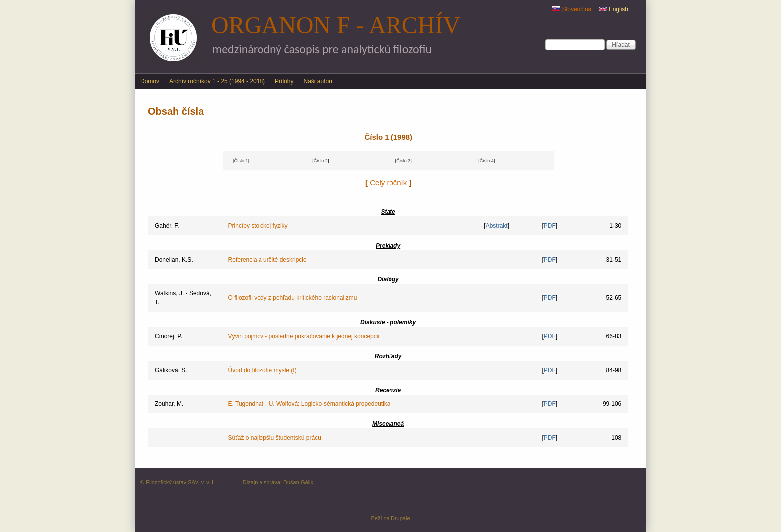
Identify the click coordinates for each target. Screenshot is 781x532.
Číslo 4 (487, 161)
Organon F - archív (336, 25)
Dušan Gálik (298, 482)
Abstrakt (497, 226)
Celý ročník (388, 183)
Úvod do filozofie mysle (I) (262, 370)
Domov (150, 81)
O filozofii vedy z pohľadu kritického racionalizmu (293, 298)
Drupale (401, 518)
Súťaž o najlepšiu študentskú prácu (275, 438)
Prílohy (284, 81)
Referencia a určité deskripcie (267, 260)
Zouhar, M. (169, 404)
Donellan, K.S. (174, 260)
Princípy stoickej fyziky (258, 226)
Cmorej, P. (169, 336)
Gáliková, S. (171, 370)
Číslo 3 (403, 161)
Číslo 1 (241, 161)
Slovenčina (572, 9)
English (613, 9)
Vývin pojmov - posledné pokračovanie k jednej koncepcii (304, 336)
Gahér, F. (167, 226)
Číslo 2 (321, 161)
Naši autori (318, 81)
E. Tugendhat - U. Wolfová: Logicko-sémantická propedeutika (309, 404)
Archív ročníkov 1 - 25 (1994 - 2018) (217, 81)
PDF (550, 226)
